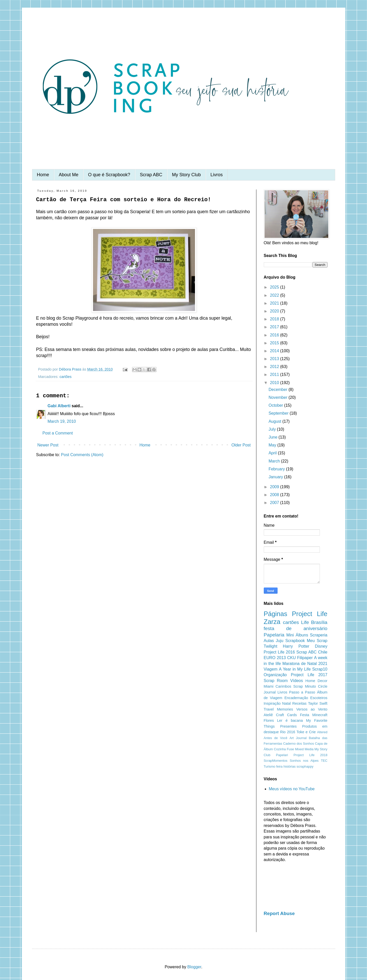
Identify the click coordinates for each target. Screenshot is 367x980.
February (277, 469)
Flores (269, 720)
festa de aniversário (296, 628)
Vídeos (297, 681)
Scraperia (319, 635)
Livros (217, 175)
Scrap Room (276, 681)
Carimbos (283, 686)
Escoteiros (319, 698)
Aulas (269, 641)
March (275, 461)
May (273, 445)
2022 (275, 295)
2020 (275, 311)
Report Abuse (279, 913)
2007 (275, 503)
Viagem (271, 669)
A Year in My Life (295, 669)
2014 (275, 351)
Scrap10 (320, 669)
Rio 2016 (288, 732)
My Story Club (186, 175)
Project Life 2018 (311, 755)
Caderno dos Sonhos (299, 744)
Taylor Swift (318, 703)
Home (43, 175)
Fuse (290, 749)
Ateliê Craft (274, 715)
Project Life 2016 (279, 652)
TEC (324, 761)
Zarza (272, 622)
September (279, 413)
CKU (292, 658)
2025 (275, 287)
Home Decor (316, 681)
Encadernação (296, 698)
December (279, 390)
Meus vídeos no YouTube (292, 789)
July (273, 429)
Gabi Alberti (59, 406)
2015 (275, 343)
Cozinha (280, 749)
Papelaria (274, 635)
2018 (275, 319)
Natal (286, 703)
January (276, 477)
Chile (323, 652)
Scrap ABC (151, 175)
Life (305, 622)
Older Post (241, 445)
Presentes (288, 726)
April (273, 453)
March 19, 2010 (62, 421)
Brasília (319, 622)
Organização (275, 675)
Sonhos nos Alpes (304, 761)
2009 (275, 487)
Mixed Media (304, 749)
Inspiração (272, 703)
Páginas (276, 614)
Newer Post (48, 445)
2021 (275, 303)
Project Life (310, 614)
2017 (275, 327)
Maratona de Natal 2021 (305, 664)
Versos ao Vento (312, 709)
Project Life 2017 (309, 675)
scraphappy (305, 766)
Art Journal (298, 738)
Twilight (271, 646)
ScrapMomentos (276, 761)
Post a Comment (58, 433)
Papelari (282, 755)
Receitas (299, 703)
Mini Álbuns (297, 635)
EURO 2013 (275, 658)
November (279, 397)
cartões (65, 377)
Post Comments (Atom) (82, 455)
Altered (322, 732)
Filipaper (305, 658)
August (276, 421)
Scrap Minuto (305, 686)
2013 (275, 359)
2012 (275, 367)
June (274, 437)
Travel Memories (278, 709)
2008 (275, 495)
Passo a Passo (302, 692)
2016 (275, 335)
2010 (275, 383)
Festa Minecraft (314, 715)
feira (279, 766)
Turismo (270, 766)
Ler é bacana (290, 720)
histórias (290, 766)
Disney (321, 646)
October (276, 405)
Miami (269, 686)
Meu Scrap (317, 641)
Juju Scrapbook (290, 641)
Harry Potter (296, 646)
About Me (69, 175)
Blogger (194, 967)
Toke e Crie (306, 732)
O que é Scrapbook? (109, 175)
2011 (275, 375)
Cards (292, 715)
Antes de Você (276, 738)
